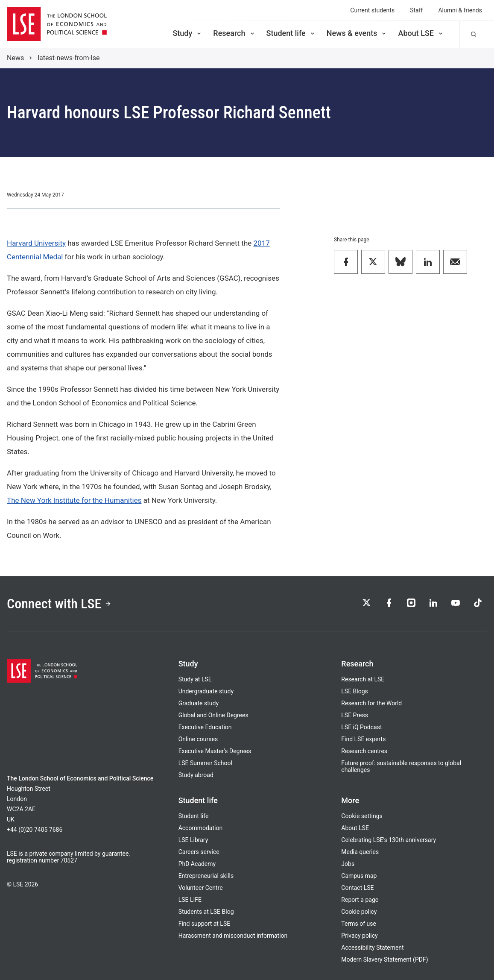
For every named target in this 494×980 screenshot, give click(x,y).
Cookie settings (362, 816)
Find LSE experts (363, 739)
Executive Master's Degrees (215, 751)
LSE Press (355, 715)
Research (234, 33)
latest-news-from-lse (69, 58)
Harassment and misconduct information (233, 936)
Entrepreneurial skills (206, 876)
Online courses (198, 739)
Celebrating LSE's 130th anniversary (389, 840)
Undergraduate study (206, 691)
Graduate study (199, 703)
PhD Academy (197, 864)
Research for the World (371, 703)
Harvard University (36, 243)
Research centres (364, 751)
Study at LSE (195, 679)
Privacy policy (359, 936)
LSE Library (193, 840)
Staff (416, 10)
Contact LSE (357, 888)
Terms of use (359, 924)
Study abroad (196, 775)
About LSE (421, 33)
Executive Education (205, 727)
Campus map (359, 876)
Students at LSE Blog (206, 912)
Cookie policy (359, 912)
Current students (372, 10)
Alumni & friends (460, 10)
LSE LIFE (190, 900)
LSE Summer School (205, 763)
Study (187, 33)
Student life (291, 33)
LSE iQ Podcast (361, 727)
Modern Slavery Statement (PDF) (384, 959)
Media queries (360, 852)
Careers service (199, 852)
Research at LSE (363, 679)
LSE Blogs (354, 691)
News (15, 58)
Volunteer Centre (201, 888)
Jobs (348, 864)
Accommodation (201, 828)
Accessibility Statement (372, 948)
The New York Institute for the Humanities (74, 500)
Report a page (360, 900)
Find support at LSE (205, 924)
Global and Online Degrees (213, 715)
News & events (357, 33)
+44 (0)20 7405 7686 (35, 830)
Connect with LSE (59, 604)
